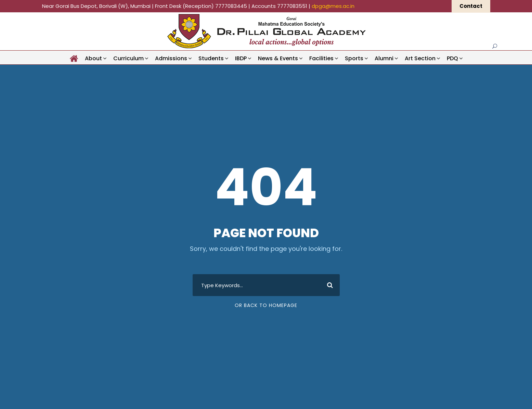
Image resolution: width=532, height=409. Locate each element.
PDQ (452, 58)
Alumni (384, 58)
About (93, 58)
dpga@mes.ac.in (333, 6)
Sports (354, 58)
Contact (471, 6)
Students (211, 58)
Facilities (321, 58)
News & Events (278, 58)
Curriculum (128, 58)
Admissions (171, 58)
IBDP (241, 58)
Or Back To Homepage (266, 305)
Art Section (420, 58)
